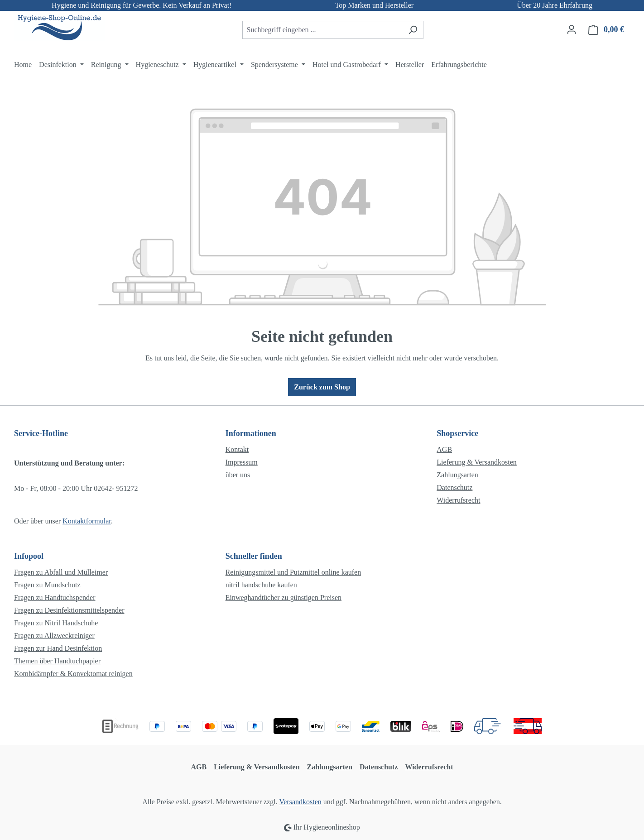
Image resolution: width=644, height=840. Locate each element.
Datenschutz (454, 487)
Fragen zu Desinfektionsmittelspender (69, 610)
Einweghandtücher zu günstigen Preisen (284, 598)
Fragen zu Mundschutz (47, 585)
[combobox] (322, 30)
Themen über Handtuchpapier (57, 661)
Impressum (242, 462)
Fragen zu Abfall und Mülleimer (61, 572)
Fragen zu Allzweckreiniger (54, 636)
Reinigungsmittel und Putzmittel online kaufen (293, 572)
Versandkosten (300, 802)
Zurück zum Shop (322, 387)
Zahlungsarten (457, 475)
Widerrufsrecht (458, 500)
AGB (444, 449)
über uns (238, 475)
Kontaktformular (87, 521)
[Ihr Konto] (572, 29)
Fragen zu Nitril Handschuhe (56, 623)
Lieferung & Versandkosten (477, 462)
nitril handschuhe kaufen (261, 585)
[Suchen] (413, 30)
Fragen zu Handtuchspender (55, 598)
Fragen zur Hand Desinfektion (58, 648)
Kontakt (237, 449)
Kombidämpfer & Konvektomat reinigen (73, 674)
